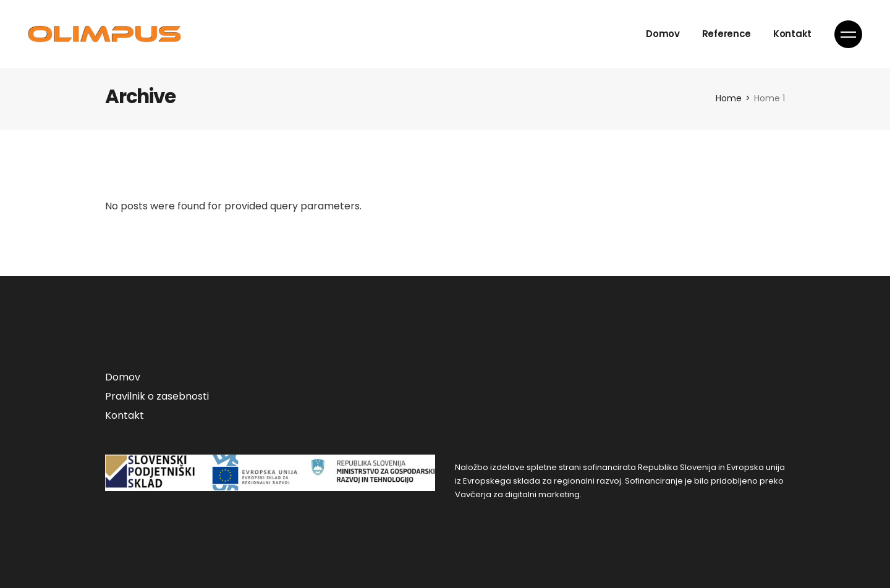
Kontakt (125, 415)
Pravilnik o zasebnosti (157, 396)
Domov (123, 377)
